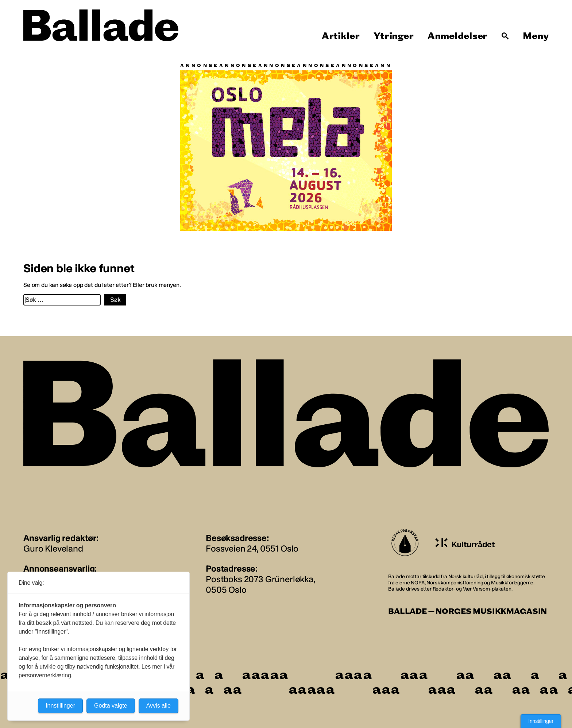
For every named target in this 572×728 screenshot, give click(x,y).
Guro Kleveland (53, 548)
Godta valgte (111, 706)
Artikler (341, 36)
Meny (536, 36)
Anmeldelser (457, 36)
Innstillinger (541, 721)
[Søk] (505, 36)
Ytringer (393, 36)
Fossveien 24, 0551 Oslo (252, 548)
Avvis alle (159, 706)
